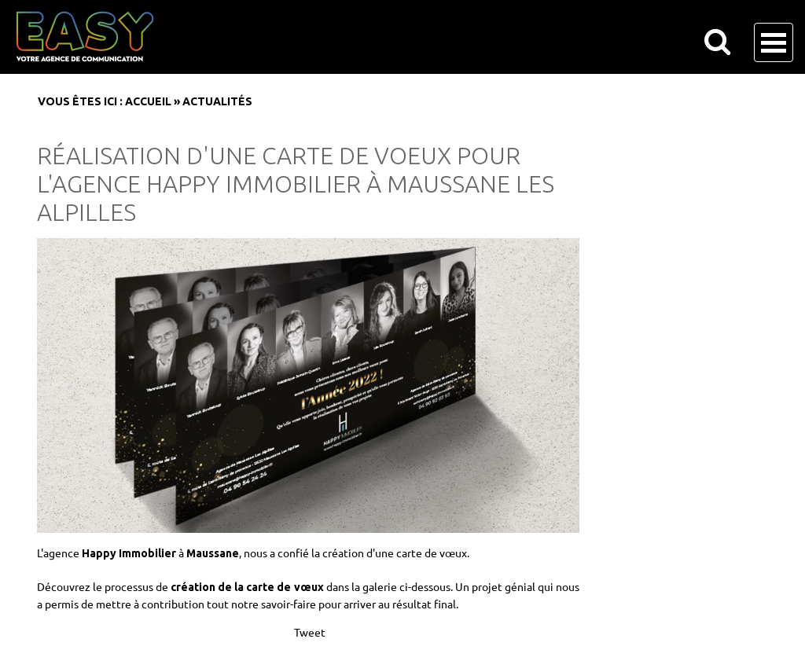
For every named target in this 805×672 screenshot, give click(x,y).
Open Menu (774, 42)
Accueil (148, 101)
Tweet (310, 632)
